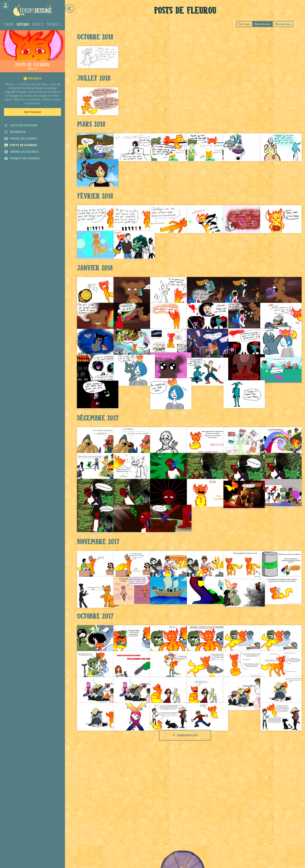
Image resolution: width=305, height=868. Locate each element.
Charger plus (185, 735)
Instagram (32, 112)
